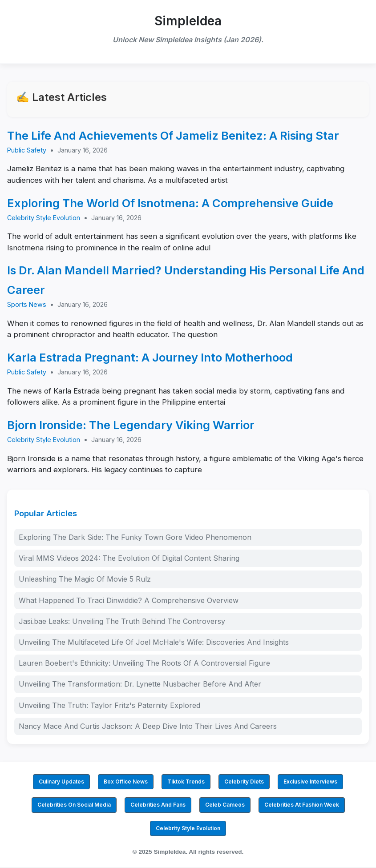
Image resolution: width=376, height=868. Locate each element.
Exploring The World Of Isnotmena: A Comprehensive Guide (170, 203)
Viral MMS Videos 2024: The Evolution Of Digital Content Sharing (129, 558)
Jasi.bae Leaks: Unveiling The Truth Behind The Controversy (122, 621)
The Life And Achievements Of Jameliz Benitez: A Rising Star (173, 135)
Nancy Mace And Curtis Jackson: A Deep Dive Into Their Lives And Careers (148, 726)
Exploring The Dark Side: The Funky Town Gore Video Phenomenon (135, 537)
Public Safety (27, 150)
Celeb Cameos (225, 805)
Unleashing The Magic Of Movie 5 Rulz (85, 579)
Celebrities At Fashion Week (302, 805)
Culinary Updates (61, 782)
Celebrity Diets (244, 782)
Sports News (27, 304)
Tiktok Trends (186, 782)
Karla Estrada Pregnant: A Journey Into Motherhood (150, 357)
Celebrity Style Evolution (44, 218)
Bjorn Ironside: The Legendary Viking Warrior (131, 425)
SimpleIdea (188, 21)
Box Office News (126, 782)
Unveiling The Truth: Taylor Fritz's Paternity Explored (109, 705)
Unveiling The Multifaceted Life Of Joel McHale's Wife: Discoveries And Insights (154, 642)
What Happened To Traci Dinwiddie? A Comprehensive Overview (129, 600)
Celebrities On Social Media (74, 805)
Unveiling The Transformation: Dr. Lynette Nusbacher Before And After (140, 684)
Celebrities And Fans (158, 805)
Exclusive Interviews (310, 782)
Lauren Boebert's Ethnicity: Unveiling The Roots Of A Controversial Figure (144, 663)
